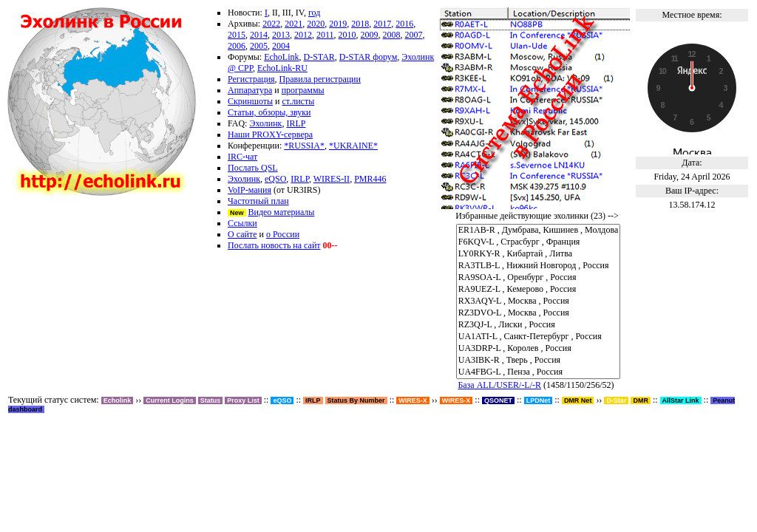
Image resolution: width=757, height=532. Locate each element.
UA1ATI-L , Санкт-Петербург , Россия (539, 337)
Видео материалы (282, 212)
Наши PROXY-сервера (270, 134)
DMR (641, 400)
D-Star (616, 400)
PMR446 (370, 179)
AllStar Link (681, 400)
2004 (281, 46)
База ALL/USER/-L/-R (499, 385)
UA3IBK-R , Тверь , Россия (539, 361)
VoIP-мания (249, 190)
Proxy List (243, 400)
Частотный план (258, 201)
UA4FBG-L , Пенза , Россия (539, 372)
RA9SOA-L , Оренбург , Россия (539, 278)
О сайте (242, 234)
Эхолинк (265, 123)
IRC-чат (242, 157)
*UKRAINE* (353, 146)
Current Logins (170, 400)
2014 (259, 35)
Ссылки (242, 223)
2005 (259, 46)
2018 (360, 24)
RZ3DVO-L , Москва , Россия (539, 313)
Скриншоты (250, 101)
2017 (382, 24)
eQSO (275, 179)
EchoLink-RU (282, 68)
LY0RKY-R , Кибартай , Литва (539, 254)
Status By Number (356, 400)
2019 (338, 24)
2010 (347, 35)
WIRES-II (332, 179)
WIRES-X (456, 400)
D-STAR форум (368, 57)
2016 (404, 24)
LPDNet (539, 400)
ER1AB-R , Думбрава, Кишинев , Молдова (539, 231)
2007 (414, 35)
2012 (303, 35)
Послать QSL (253, 168)
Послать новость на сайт (274, 245)
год (314, 13)
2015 (237, 35)
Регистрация (251, 79)
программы (303, 90)
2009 (370, 35)
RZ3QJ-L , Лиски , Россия (539, 325)
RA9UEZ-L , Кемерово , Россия (539, 290)
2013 (281, 35)
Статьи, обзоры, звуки (269, 112)
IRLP (296, 123)
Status (211, 400)
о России (283, 234)
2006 (237, 46)
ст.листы (299, 101)
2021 (293, 24)
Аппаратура (250, 90)
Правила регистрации (320, 79)
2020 (316, 24)
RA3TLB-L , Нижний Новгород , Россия (539, 266)
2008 (392, 35)
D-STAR (319, 57)
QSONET (498, 400)
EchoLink (281, 57)
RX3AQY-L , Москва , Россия (539, 301)
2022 (271, 24)
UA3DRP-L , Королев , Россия (539, 349)
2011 (325, 35)
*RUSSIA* (304, 146)
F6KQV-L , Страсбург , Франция (539, 242)
